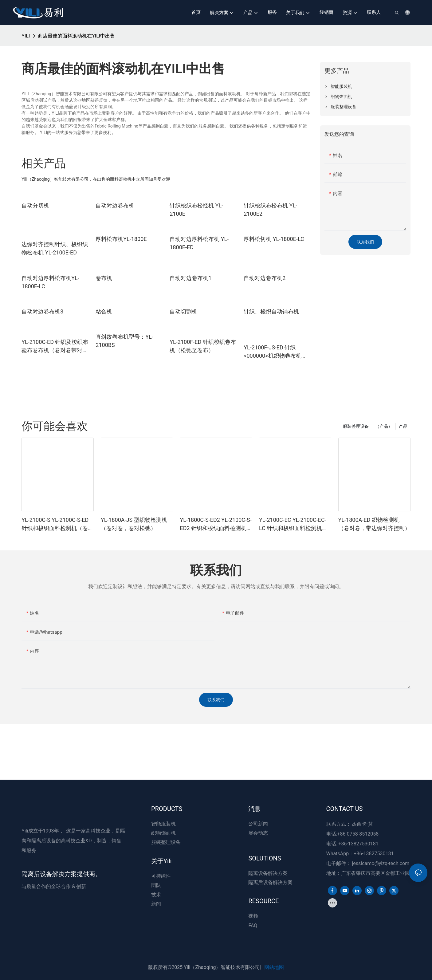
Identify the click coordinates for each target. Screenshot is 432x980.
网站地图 (274, 967)
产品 (403, 426)
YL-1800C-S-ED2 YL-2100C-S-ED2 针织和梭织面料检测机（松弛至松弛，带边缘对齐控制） (216, 524)
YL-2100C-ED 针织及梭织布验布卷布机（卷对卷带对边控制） (55, 346)
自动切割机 (183, 311)
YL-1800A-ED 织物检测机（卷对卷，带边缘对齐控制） (374, 524)
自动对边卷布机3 (42, 311)
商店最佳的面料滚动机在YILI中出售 (76, 36)
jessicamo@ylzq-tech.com (381, 863)
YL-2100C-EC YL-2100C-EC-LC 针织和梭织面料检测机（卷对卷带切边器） (293, 524)
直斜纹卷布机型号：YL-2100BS (124, 341)
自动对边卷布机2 (265, 278)
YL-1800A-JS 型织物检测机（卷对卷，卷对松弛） (134, 524)
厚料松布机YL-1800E (121, 239)
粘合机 (104, 311)
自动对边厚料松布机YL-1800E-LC (50, 282)
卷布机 (104, 278)
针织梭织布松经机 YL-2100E (196, 210)
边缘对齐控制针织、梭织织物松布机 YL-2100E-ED (55, 248)
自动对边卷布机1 (190, 278)
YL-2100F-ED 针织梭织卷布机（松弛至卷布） (203, 346)
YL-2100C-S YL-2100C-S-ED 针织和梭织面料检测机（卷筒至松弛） (57, 524)
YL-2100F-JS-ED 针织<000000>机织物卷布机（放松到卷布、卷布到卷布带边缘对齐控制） (277, 352)
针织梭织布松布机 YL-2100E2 (270, 210)
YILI (26, 36)
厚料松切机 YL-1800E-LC (274, 239)
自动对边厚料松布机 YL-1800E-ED (199, 243)
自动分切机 (35, 205)
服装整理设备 (356, 426)
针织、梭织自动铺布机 (271, 311)
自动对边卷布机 (115, 205)
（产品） (384, 426)
